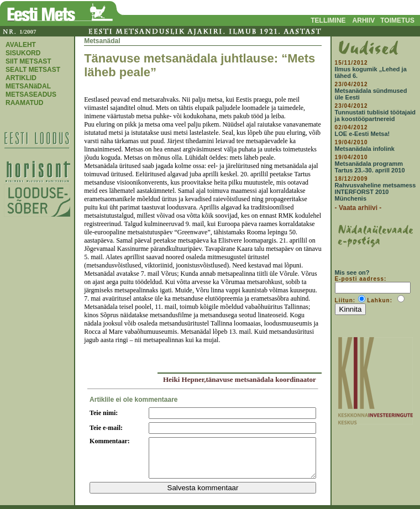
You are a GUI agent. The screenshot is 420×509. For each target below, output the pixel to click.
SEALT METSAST (33, 70)
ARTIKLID (21, 78)
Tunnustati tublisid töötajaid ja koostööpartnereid (375, 116)
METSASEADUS (31, 95)
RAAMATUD (24, 103)
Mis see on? (352, 272)
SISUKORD (23, 53)
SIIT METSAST (28, 61)
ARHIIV (364, 20)
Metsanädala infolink (365, 149)
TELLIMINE (328, 20)
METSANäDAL (28, 86)
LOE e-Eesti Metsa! (363, 134)
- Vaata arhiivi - (358, 208)
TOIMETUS (397, 20)
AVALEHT (21, 45)
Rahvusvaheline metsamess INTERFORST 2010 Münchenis (376, 192)
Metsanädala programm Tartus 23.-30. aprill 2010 (370, 167)
